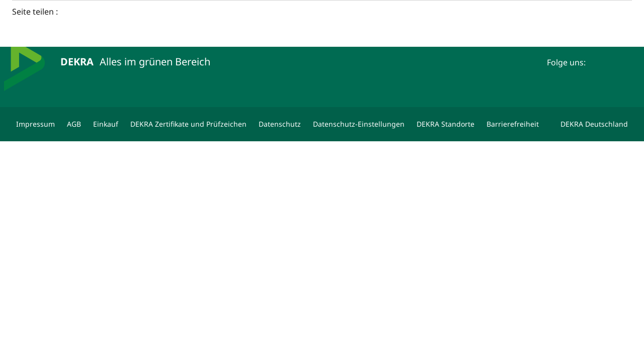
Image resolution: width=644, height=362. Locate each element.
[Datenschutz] (280, 124)
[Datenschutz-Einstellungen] (359, 124)
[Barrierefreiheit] (513, 124)
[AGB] (74, 124)
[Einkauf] (106, 124)
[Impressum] (35, 124)
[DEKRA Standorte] (446, 124)
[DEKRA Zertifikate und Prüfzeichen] (188, 124)
